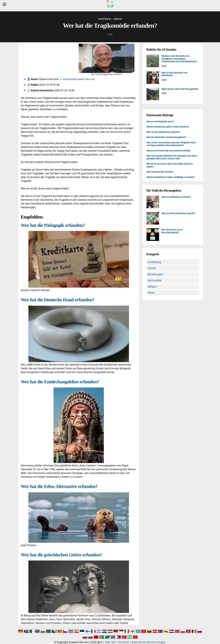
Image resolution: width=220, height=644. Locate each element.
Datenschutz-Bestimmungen (148, 642)
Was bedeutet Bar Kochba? (160, 172)
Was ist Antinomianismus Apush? (178, 213)
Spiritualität (155, 280)
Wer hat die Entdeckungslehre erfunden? (60, 382)
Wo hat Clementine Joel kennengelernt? (166, 137)
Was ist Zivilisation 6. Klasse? (176, 197)
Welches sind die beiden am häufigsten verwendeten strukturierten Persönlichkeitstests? (179, 59)
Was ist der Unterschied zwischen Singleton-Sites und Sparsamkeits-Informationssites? (171, 144)
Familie (152, 268)
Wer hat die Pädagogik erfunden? (53, 225)
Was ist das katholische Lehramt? (163, 132)
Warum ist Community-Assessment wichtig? (169, 151)
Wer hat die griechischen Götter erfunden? (61, 555)
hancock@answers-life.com (79, 79)
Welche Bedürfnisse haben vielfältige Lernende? (171, 177)
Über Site (110, 642)
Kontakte (124, 642)
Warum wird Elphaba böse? (160, 121)
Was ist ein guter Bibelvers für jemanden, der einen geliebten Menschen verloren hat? (172, 157)
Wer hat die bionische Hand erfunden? (58, 300)
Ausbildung (154, 262)
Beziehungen (155, 274)
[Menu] (4, 4)
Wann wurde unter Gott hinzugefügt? (180, 89)
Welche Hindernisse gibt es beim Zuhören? (168, 127)
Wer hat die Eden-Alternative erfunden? (59, 486)
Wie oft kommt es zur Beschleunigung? (172, 231)
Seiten (151, 293)
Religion (153, 286)
